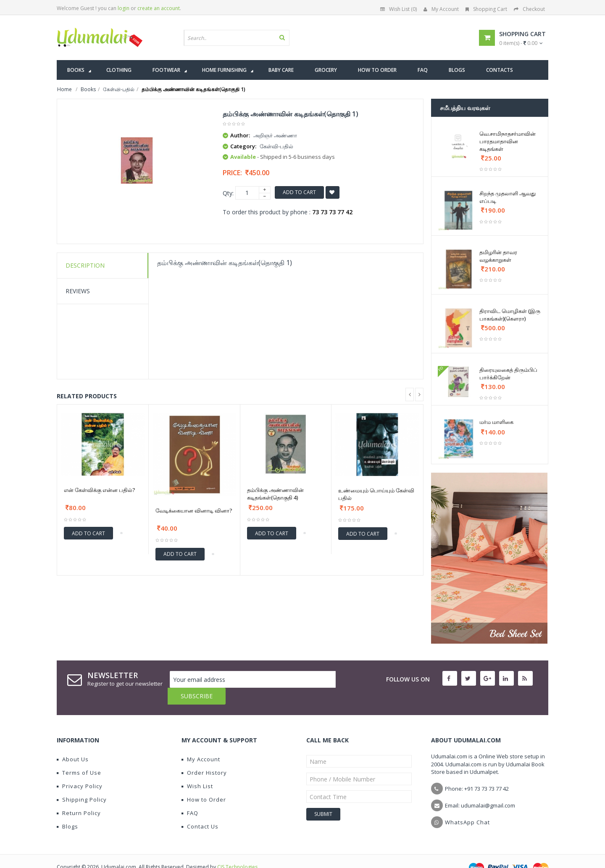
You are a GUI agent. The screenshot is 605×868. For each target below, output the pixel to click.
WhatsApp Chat (467, 805)
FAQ (190, 796)
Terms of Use (79, 756)
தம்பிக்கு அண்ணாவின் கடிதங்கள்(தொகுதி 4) (275, 494)
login (124, 8)
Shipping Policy (82, 783)
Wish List (197, 769)
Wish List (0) (399, 9)
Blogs (67, 810)
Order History (204, 756)
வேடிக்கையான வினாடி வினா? (194, 510)
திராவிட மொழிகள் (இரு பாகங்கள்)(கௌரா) (510, 315)
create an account (159, 8)
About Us (73, 742)
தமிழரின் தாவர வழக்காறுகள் (498, 256)
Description (85, 265)
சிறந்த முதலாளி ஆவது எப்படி (508, 197)
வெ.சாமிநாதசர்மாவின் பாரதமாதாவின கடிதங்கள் (508, 141)
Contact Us (200, 810)
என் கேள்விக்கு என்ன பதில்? (99, 490)
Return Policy (79, 796)
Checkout (529, 9)
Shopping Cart (486, 9)
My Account (441, 9)
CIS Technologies (237, 850)
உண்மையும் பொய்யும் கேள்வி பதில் (376, 494)
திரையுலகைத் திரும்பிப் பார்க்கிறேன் (508, 374)
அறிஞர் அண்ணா (275, 135)
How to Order (204, 783)
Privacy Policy (80, 769)
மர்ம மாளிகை (496, 422)
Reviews (78, 291)
